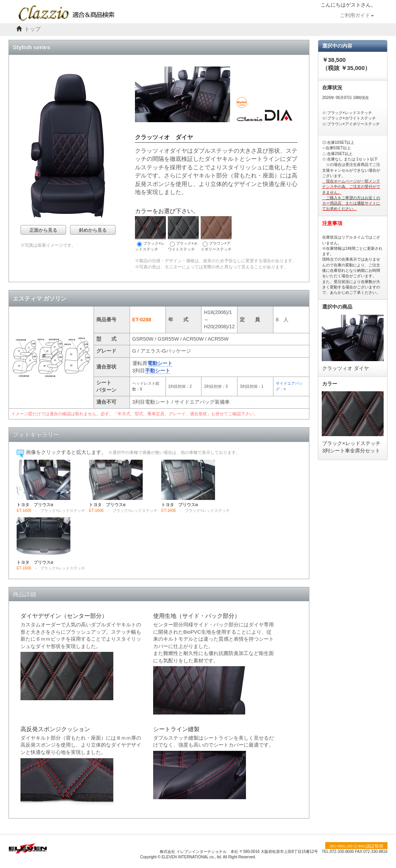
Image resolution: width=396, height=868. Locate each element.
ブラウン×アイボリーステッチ (216, 234)
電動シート (160, 363)
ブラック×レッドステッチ (150, 234)
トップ (32, 29)
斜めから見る (93, 230)
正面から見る (43, 230)
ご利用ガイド (357, 15)
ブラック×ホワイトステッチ (183, 234)
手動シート (158, 371)
